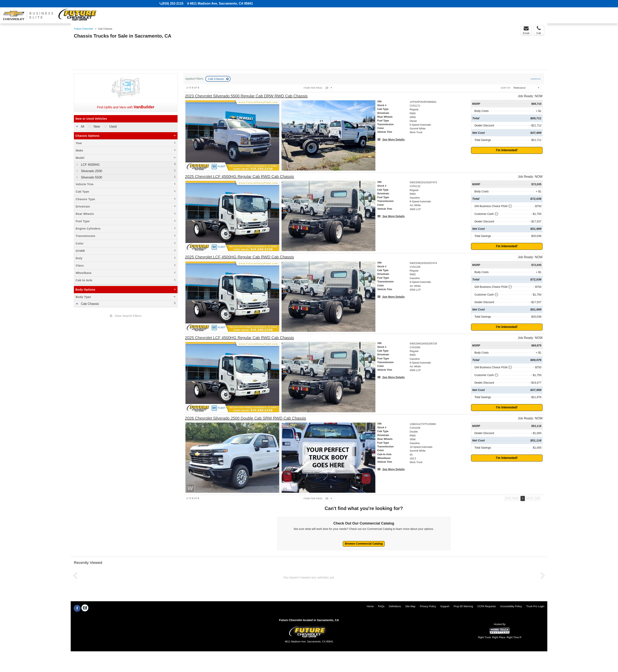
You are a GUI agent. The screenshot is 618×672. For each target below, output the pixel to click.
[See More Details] (391, 140)
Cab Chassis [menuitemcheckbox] (89, 304)
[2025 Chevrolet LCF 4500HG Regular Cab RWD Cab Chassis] (240, 177)
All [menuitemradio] (82, 127)
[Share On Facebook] (77, 608)
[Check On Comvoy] (85, 608)
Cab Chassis (216, 79)
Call (539, 30)
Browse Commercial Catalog (364, 544)
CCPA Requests (487, 606)
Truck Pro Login (535, 606)
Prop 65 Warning (463, 606)
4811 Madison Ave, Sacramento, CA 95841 (221, 3)
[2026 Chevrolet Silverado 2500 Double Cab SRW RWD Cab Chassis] (246, 418)
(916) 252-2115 (172, 3)
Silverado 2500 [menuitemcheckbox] (91, 171)
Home (370, 606)
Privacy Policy (428, 606)
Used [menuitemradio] (113, 127)
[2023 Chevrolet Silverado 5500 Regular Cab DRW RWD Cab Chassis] (246, 96)
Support (445, 606)
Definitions (395, 606)
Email (526, 30)
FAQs (381, 606)
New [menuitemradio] (96, 127)
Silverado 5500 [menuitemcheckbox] (91, 177)
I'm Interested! (507, 150)
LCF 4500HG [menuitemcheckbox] (90, 165)
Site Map (410, 606)
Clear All (536, 79)
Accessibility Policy (511, 606)
